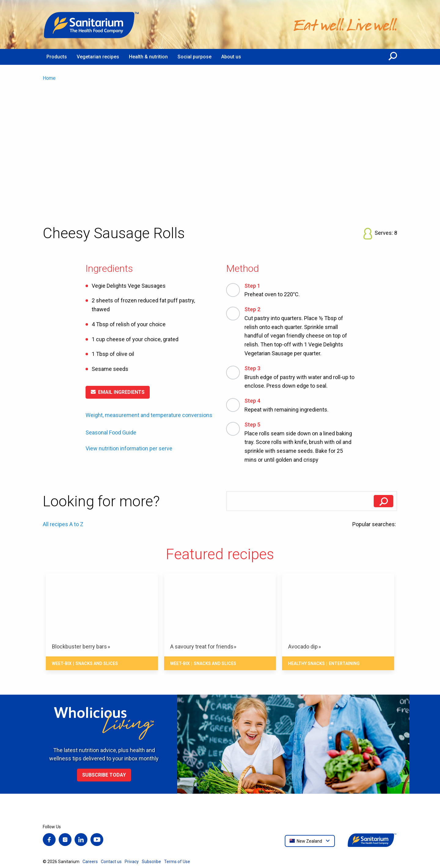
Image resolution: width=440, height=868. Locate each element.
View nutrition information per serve (129, 449)
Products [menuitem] (57, 57)
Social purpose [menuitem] (194, 57)
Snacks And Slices (97, 663)
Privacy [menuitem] (132, 862)
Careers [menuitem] (90, 862)
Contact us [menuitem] (111, 862)
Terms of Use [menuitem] (177, 862)
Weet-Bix (62, 663)
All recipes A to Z (63, 524)
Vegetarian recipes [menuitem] (98, 57)
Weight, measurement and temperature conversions (149, 415)
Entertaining (344, 663)
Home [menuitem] (49, 78)
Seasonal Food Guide (111, 432)
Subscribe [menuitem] (151, 862)
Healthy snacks (306, 663)
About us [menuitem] (231, 57)
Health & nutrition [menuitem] (148, 57)
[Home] (92, 24)
